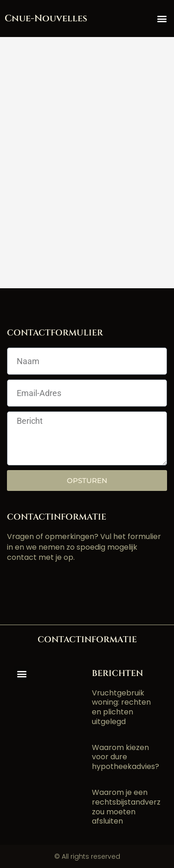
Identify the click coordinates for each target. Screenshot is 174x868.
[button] (162, 19)
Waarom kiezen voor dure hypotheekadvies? (126, 757)
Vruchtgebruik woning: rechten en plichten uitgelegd (121, 707)
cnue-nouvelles (46, 18)
